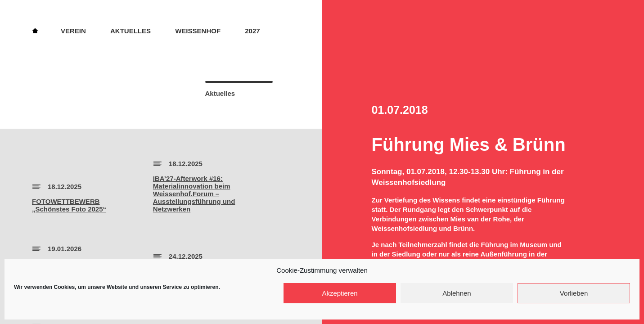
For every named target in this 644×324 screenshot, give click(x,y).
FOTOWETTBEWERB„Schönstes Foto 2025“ (69, 205)
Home (35, 30)
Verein (73, 31)
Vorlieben (574, 293)
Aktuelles (131, 31)
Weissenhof (198, 31)
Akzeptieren (340, 293)
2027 (252, 31)
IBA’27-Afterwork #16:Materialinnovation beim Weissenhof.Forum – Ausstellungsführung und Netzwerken (194, 194)
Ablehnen (457, 293)
